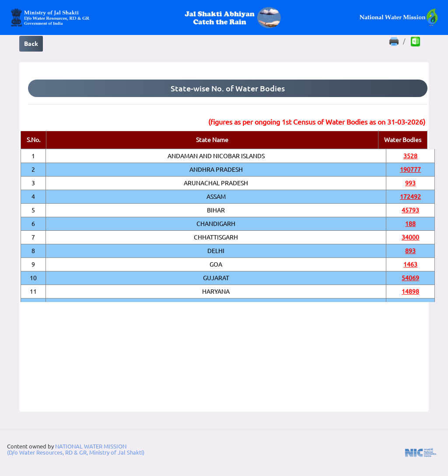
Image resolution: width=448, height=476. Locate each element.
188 (410, 224)
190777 (410, 170)
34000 (410, 237)
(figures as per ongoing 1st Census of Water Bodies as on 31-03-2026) (317, 122)
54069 (410, 278)
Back (31, 44)
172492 (410, 197)
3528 (410, 156)
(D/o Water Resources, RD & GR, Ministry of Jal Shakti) (76, 452)
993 (410, 183)
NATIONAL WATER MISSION (91, 446)
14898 (410, 292)
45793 (410, 210)
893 (410, 251)
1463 (410, 264)
